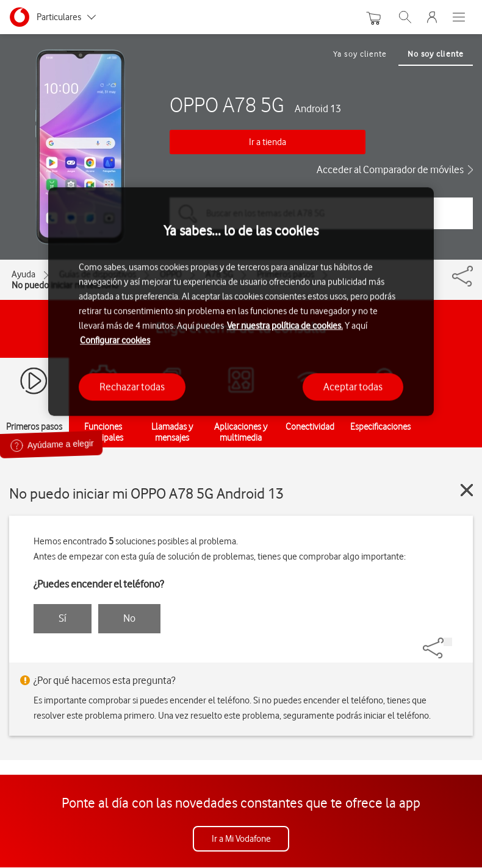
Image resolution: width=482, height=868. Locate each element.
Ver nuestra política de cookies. (285, 325)
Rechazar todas (132, 386)
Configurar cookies (115, 340)
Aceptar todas (353, 386)
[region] (241, 301)
